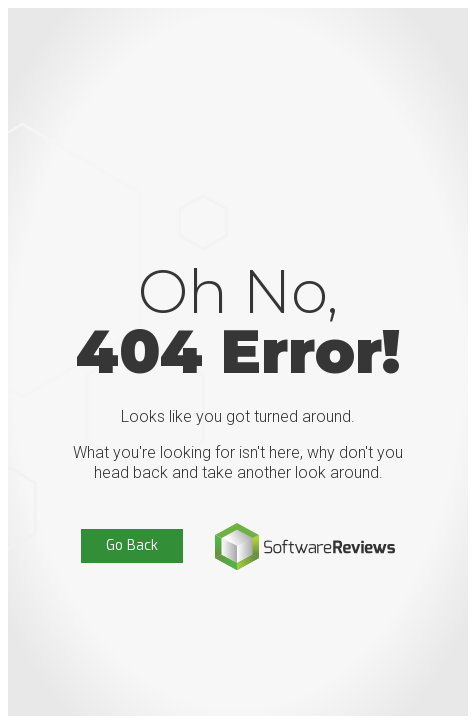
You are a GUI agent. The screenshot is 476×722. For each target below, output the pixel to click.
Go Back (132, 545)
